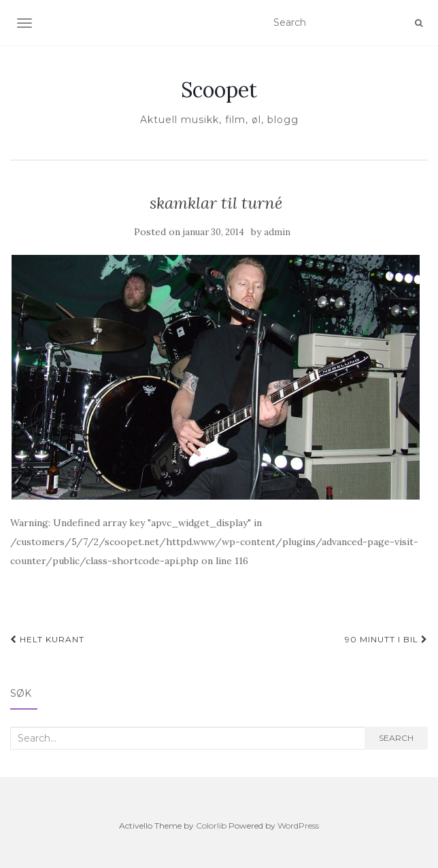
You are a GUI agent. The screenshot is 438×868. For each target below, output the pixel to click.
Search (396, 738)
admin (277, 232)
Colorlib (211, 826)
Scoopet (219, 90)
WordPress (298, 826)
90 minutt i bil (386, 639)
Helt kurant (47, 639)
